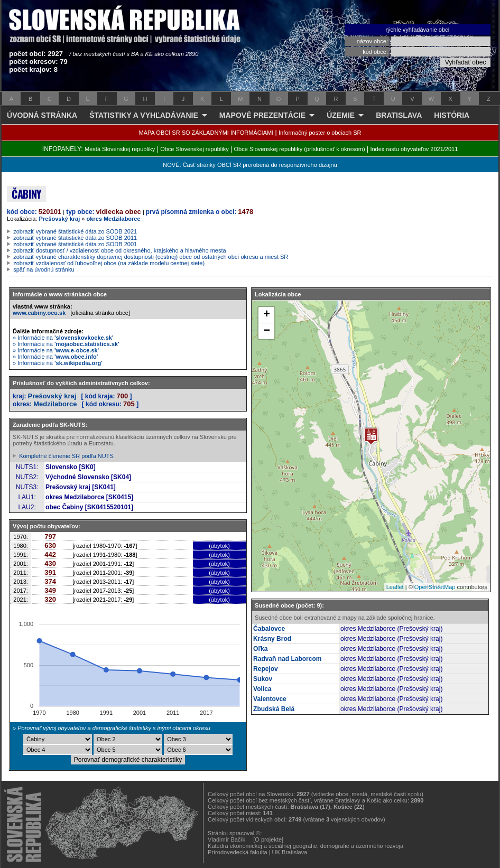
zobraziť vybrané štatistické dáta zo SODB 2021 (75, 231)
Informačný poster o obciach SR (320, 133)
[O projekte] (268, 839)
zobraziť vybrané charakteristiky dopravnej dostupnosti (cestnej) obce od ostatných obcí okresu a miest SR (151, 257)
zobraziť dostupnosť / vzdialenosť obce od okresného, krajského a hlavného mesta (120, 250)
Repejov (266, 669)
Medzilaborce (55, 404)
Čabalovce (269, 629)
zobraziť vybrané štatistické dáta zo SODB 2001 (75, 244)
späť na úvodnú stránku (44, 269)
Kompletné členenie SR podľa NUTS (66, 456)
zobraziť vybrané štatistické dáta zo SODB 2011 (75, 238)
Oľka (260, 649)
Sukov (263, 679)
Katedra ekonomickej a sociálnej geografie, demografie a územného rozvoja (305, 846)
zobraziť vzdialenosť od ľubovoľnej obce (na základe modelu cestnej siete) (109, 263)
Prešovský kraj (60, 219)
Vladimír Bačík (226, 839)
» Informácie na (63, 338)
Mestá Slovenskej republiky (120, 149)
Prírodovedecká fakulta (238, 852)
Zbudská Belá (274, 709)
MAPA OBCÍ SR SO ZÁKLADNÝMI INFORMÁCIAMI (206, 133)
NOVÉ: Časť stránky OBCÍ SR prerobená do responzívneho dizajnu (250, 165)
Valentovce (270, 699)
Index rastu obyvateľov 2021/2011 (414, 149)
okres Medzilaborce (114, 219)
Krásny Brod (272, 639)
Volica (262, 689)
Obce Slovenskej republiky (195, 149)
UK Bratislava (290, 852)
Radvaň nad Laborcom (287, 659)
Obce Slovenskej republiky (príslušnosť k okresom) (300, 149)
